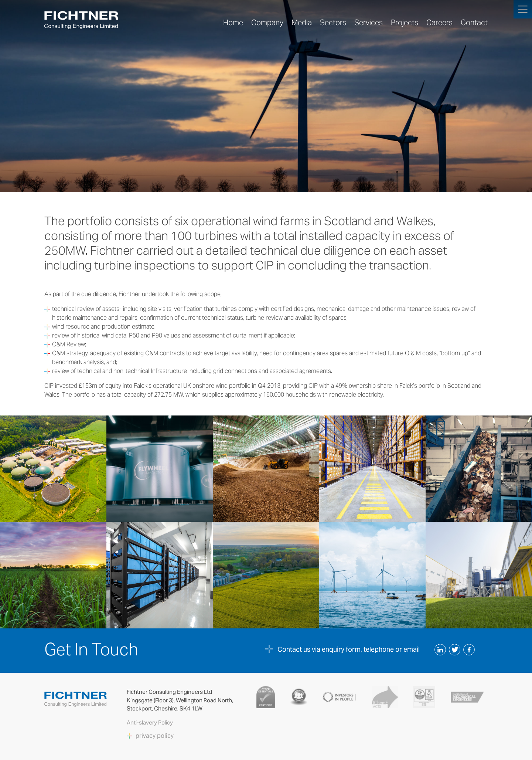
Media (302, 23)
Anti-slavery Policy (150, 722)
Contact (474, 23)
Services (369, 23)
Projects (405, 23)
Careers (439, 23)
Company (267, 23)
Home (233, 23)
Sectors (333, 23)
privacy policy (155, 736)
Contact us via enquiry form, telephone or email (349, 649)
